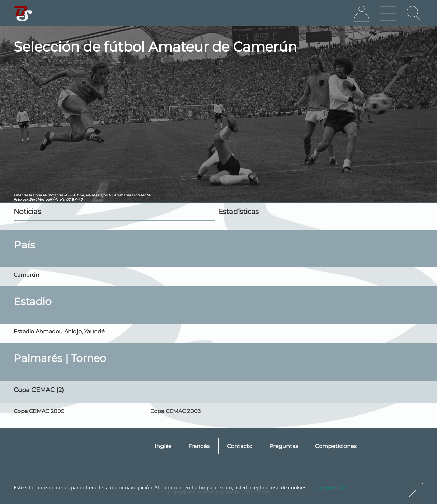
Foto (17, 199)
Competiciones (336, 446)
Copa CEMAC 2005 (39, 411)
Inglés (163, 446)
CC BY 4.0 (74, 199)
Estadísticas (239, 212)
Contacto (240, 446)
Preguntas (284, 446)
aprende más (332, 487)
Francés (199, 446)
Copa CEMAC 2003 (175, 411)
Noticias (27, 212)
